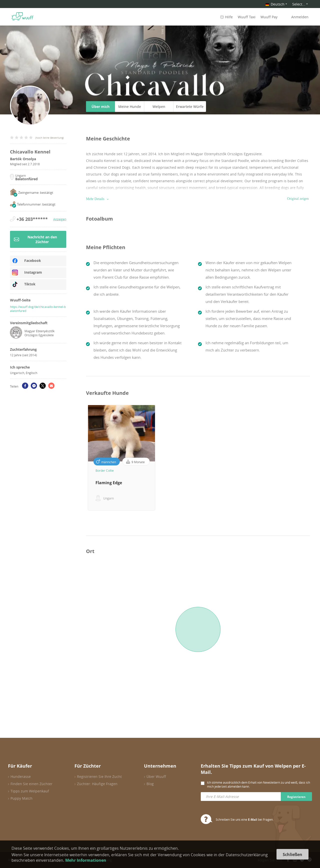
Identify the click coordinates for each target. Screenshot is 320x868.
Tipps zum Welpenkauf (30, 791)
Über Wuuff (156, 776)
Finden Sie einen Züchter (31, 784)
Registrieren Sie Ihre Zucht (99, 776)
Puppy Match (21, 798)
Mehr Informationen (86, 860)
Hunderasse (21, 776)
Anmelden (300, 17)
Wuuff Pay (269, 17)
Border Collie (105, 470)
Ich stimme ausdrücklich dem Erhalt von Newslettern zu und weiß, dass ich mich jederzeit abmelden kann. (258, 784)
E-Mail (253, 820)
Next (314, 458)
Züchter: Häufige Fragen (97, 784)
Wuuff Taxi (247, 17)
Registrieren (296, 797)
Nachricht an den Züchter (35, 239)
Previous (82, 458)
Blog (150, 784)
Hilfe (226, 17)
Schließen (292, 854)
